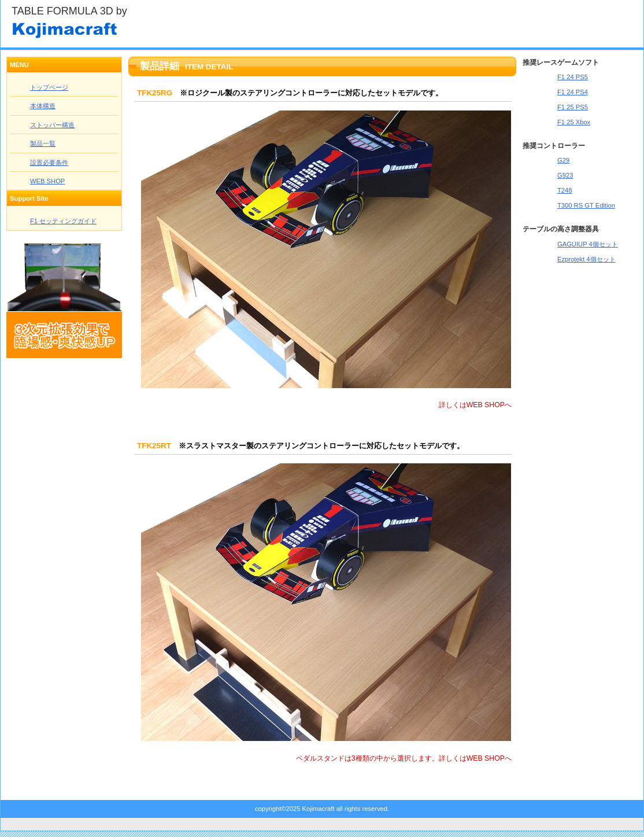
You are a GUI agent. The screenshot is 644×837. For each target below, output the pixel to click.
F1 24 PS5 (573, 77)
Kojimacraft (127, 28)
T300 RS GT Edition (586, 205)
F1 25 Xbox (574, 122)
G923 (565, 175)
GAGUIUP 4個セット (588, 244)
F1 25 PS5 (573, 107)
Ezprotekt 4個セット (586, 259)
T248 (565, 190)
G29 (563, 160)
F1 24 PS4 (573, 92)
